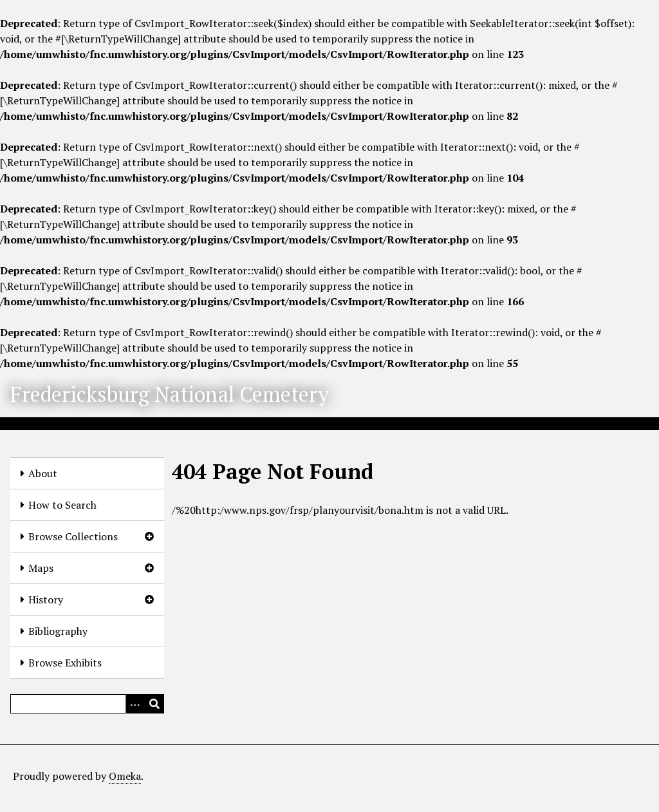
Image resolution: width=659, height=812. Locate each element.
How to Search (62, 505)
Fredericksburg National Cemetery (170, 394)
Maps (41, 568)
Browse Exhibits (65, 663)
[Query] (87, 704)
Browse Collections (73, 536)
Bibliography (58, 631)
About (43, 473)
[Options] (135, 704)
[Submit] (154, 704)
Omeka (125, 776)
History (46, 600)
